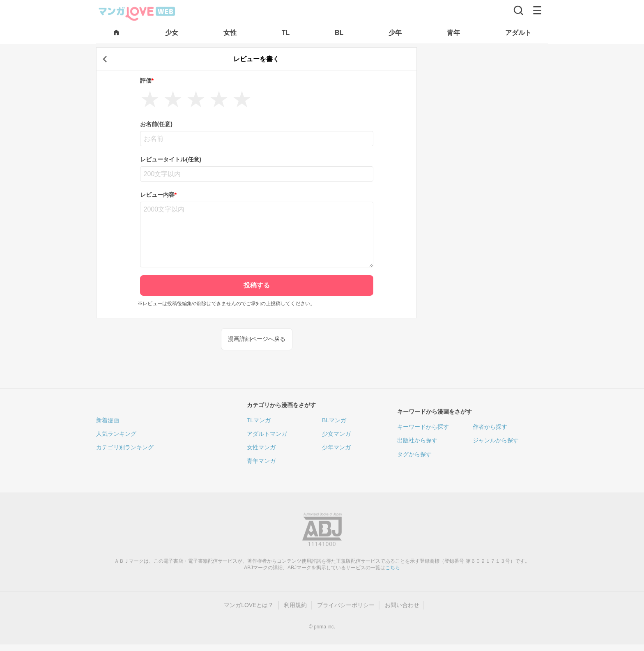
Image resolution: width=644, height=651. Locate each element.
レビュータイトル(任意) (171, 159)
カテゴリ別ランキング (125, 447)
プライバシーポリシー (346, 605)
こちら (393, 568)
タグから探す (414, 454)
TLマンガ (259, 420)
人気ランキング (116, 434)
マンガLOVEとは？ (249, 605)
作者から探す (490, 427)
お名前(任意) (156, 124)
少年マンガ (336, 447)
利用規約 (295, 605)
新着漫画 (108, 420)
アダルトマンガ (267, 434)
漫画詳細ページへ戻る (257, 339)
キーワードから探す (423, 427)
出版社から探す (417, 440)
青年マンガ (261, 461)
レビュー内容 (158, 195)
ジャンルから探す (496, 440)
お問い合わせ (402, 605)
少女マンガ (336, 434)
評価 (147, 81)
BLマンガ (334, 420)
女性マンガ (261, 447)
